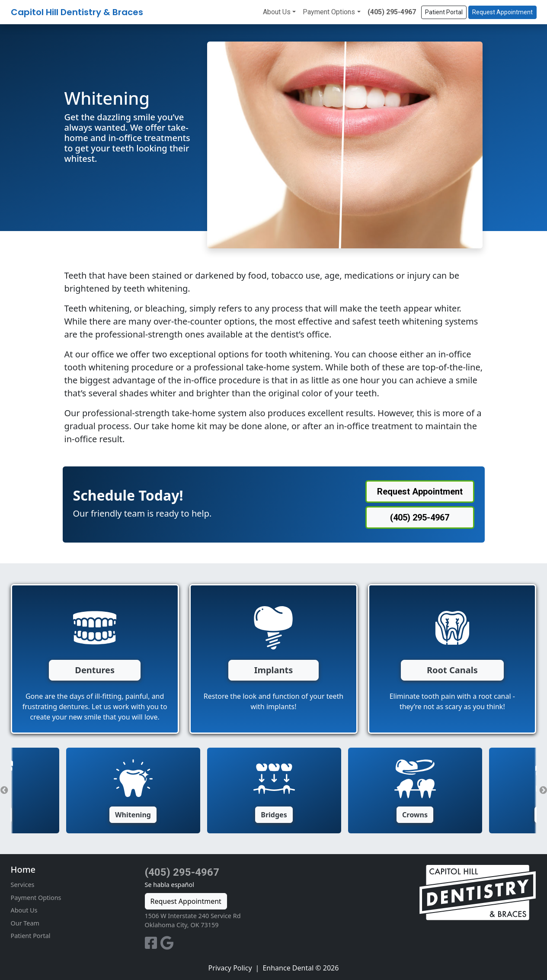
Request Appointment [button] (502, 12)
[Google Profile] (167, 945)
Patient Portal (31, 936)
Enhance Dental (288, 968)
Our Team (25, 923)
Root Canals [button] (452, 670)
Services (23, 885)
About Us (277, 12)
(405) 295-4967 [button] (420, 517)
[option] (274, 790)
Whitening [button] (133, 815)
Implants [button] (274, 670)
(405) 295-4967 (392, 12)
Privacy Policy (230, 968)
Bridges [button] (274, 815)
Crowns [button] (415, 815)
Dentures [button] (95, 670)
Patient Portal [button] (444, 12)
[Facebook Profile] (153, 945)
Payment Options (329, 12)
